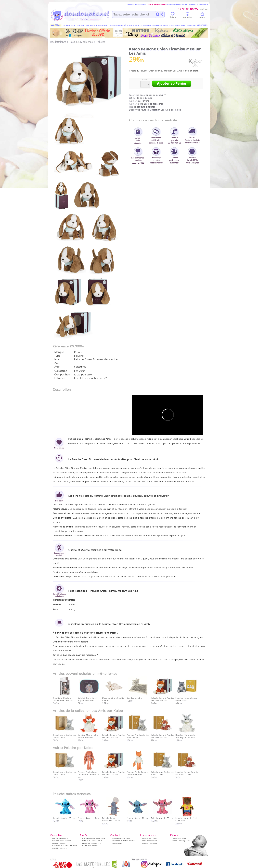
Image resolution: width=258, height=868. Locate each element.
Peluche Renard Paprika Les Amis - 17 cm (114, 735)
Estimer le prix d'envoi (140, 98)
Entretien (60, 378)
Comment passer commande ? (94, 838)
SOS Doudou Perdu (150, 841)
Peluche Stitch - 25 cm (64, 817)
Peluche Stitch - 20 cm (137, 817)
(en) (65, 848)
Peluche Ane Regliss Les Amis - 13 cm (64, 735)
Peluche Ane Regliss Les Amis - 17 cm (138, 735)
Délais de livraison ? (90, 846)
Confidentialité (58, 848)
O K (160, 14)
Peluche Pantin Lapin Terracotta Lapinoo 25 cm (89, 773)
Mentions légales (59, 843)
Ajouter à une (146, 104)
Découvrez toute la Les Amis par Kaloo (155, 110)
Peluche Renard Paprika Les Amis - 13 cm (163, 735)
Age (57, 367)
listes (173, 16)
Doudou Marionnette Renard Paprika (88, 735)
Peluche (101, 42)
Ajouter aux (139, 101)
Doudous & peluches (81, 42)
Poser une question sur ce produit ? (147, 95)
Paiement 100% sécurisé (62, 841)
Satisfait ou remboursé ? (92, 841)
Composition (62, 375)
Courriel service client (121, 838)
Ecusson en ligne (179, 838)
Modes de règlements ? (92, 843)
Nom (57, 359)
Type (57, 356)
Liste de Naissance (150, 843)
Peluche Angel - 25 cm (88, 817)
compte (187, 16)
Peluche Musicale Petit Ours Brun (186, 818)
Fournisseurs (117, 843)
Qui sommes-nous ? (60, 838)
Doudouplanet (58, 42)
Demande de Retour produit (123, 841)
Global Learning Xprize (181, 841)
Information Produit (150, 838)
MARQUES (202, 25)
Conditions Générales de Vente (65, 846)
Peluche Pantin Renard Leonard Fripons (137, 772)
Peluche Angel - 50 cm (162, 817)
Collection (61, 371)
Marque (59, 352)
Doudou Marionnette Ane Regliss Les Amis (186, 735)
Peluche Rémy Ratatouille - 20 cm (113, 818)
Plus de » (143, 107)
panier (202, 16)
